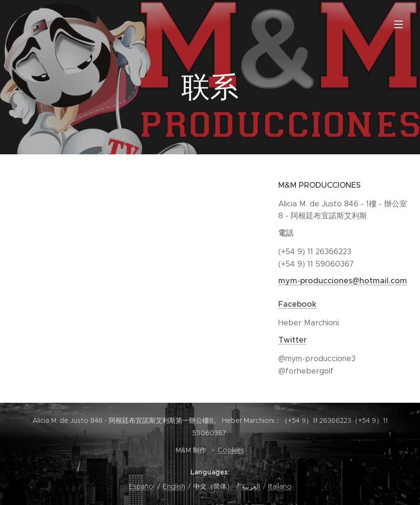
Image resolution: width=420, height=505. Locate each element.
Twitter (292, 340)
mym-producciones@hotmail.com (343, 281)
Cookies (231, 450)
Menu (399, 24)
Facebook (297, 304)
